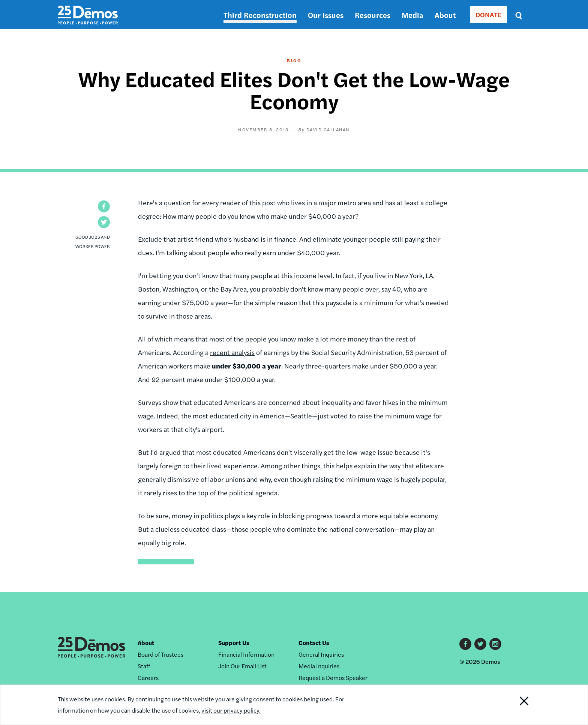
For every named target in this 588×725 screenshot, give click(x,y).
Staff (144, 666)
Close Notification (515, 705)
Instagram (495, 644)
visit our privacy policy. (231, 710)
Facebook (465, 644)
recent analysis (232, 352)
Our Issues (326, 15)
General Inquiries (321, 654)
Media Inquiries (319, 666)
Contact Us (314, 643)
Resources (373, 15)
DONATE (488, 14)
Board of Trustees (160, 654)
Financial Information (246, 654)
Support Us (234, 643)
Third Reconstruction (260, 15)
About (445, 15)
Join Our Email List (242, 666)
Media (412, 15)
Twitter (480, 644)
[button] (104, 206)
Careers (148, 678)
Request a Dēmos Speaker (333, 678)
